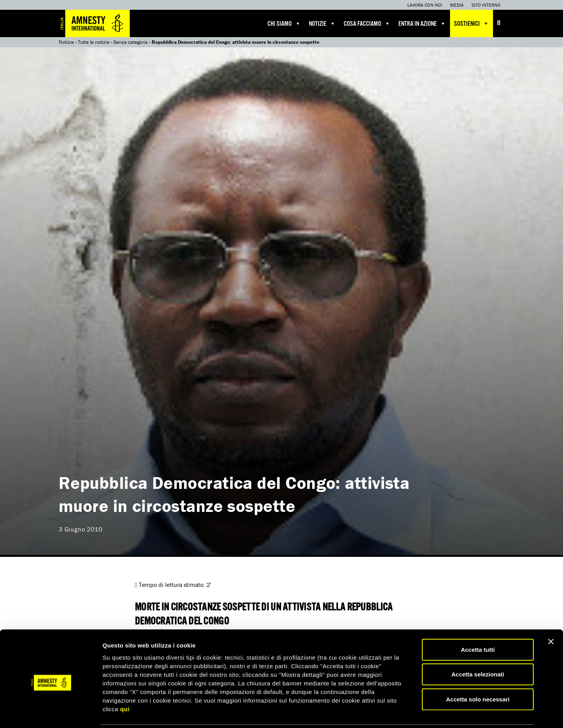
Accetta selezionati (478, 647)
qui (125, 681)
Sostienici (472, 23)
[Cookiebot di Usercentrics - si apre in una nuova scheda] (51, 713)
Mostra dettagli (411, 713)
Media (457, 5)
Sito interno (486, 5)
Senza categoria (131, 42)
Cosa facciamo (367, 23)
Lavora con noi (425, 5)
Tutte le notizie (94, 42)
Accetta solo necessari (478, 672)
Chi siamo (284, 23)
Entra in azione (422, 23)
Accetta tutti (478, 622)
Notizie (322, 23)
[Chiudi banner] (551, 614)
